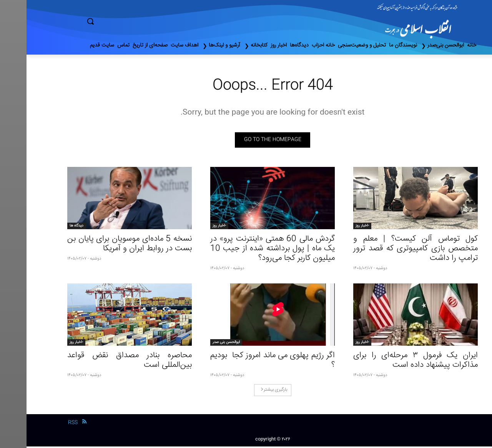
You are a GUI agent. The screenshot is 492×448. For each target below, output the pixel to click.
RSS (46, 424)
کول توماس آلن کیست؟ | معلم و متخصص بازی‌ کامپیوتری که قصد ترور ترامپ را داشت (389, 250)
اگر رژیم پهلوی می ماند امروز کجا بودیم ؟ (246, 362)
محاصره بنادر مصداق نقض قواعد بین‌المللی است (103, 362)
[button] (123, 21)
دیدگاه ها (50, 227)
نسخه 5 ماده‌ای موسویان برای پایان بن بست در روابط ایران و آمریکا (103, 245)
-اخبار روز (336, 227)
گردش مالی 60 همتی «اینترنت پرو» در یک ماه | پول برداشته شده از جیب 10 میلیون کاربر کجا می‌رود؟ (246, 250)
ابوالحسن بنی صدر (200, 344)
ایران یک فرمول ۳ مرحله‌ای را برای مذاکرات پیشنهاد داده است (389, 362)
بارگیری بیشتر (247, 391)
